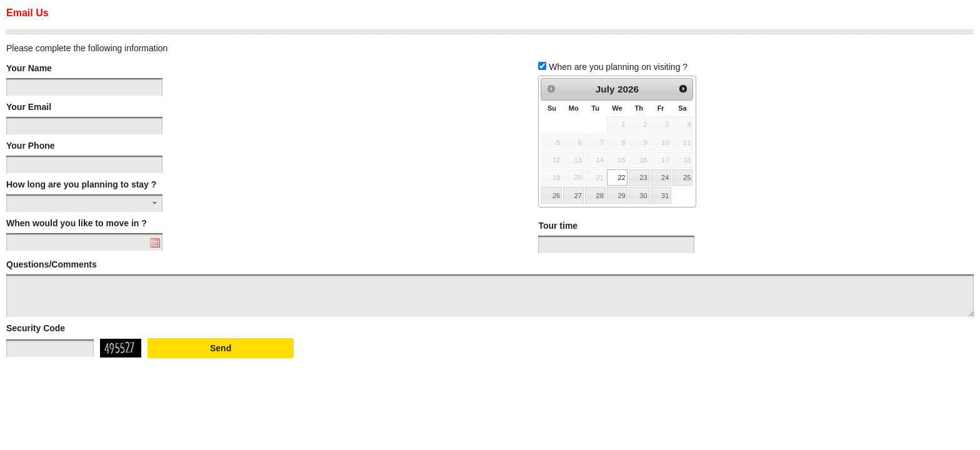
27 (578, 196)
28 (600, 196)
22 (621, 177)
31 (665, 196)
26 (556, 196)
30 (643, 196)
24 (665, 177)
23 (643, 177)
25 (687, 177)
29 (621, 196)
